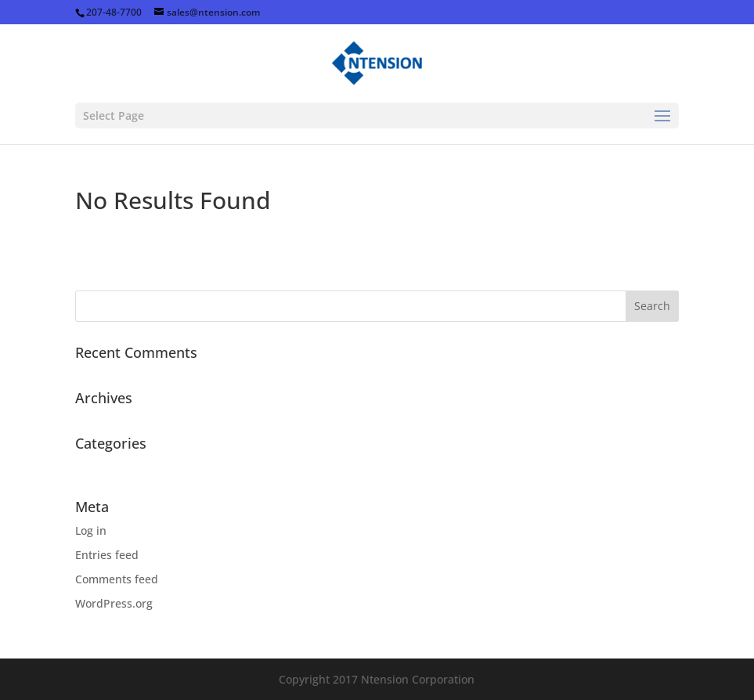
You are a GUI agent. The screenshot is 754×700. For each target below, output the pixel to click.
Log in (91, 530)
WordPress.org (114, 603)
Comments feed (117, 579)
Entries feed (107, 555)
